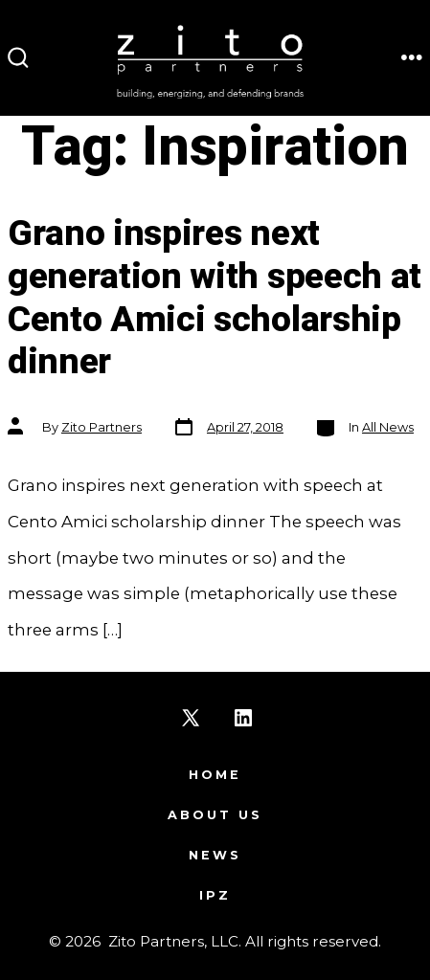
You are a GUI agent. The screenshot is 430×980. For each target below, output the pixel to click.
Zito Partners (102, 427)
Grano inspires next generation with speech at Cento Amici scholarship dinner (215, 298)
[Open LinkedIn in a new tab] (243, 718)
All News (388, 427)
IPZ (215, 895)
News (215, 855)
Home (215, 775)
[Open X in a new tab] (191, 718)
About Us (215, 815)
